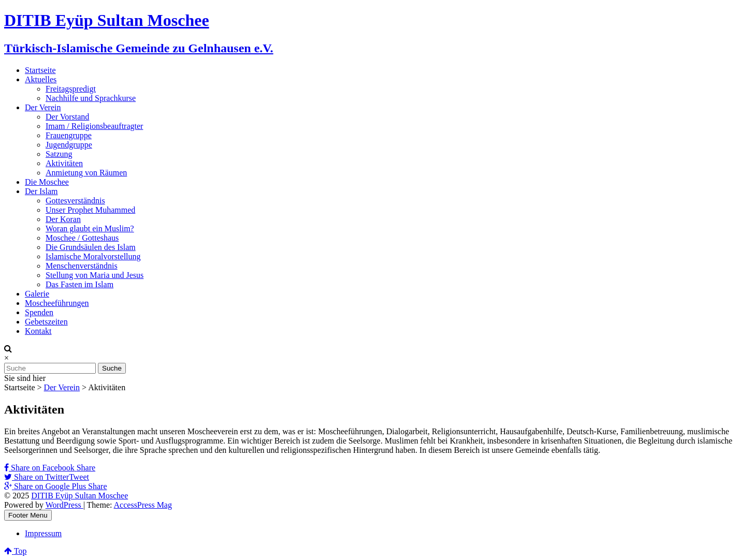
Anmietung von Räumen (86, 173)
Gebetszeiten (46, 322)
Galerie (37, 294)
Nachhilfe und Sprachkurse (91, 98)
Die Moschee (47, 182)
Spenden (39, 312)
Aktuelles (41, 79)
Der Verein (43, 107)
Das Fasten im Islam (79, 284)
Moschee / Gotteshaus (82, 238)
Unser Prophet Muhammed (90, 210)
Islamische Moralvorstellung (93, 256)
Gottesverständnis (75, 201)
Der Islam (41, 191)
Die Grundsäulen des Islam (91, 247)
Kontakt (38, 331)
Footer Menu (28, 515)
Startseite (40, 70)
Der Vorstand (67, 117)
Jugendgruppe (69, 145)
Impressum (43, 533)
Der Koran (63, 219)
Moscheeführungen (57, 303)
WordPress (64, 505)
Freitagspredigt (71, 89)
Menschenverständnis (82, 266)
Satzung (59, 154)
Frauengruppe (69, 135)
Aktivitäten (64, 163)
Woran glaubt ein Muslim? (90, 229)
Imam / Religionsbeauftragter (94, 126)
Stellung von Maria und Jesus (95, 275)
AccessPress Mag (143, 505)
